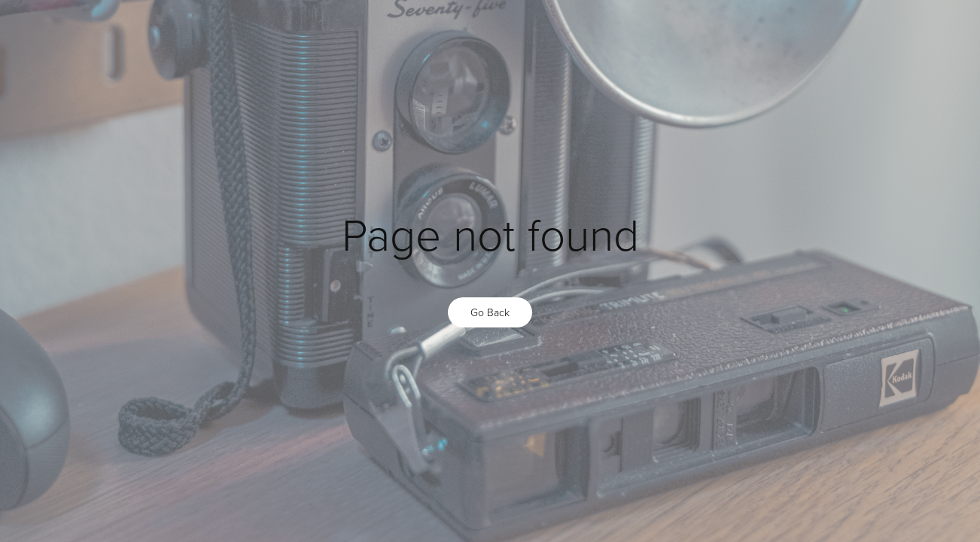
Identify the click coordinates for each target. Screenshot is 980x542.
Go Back (490, 312)
